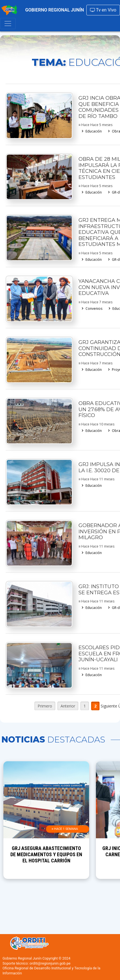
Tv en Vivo (103, 10)
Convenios (94, 309)
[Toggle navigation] (8, 24)
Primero (45, 706)
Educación (94, 131)
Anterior (68, 706)
